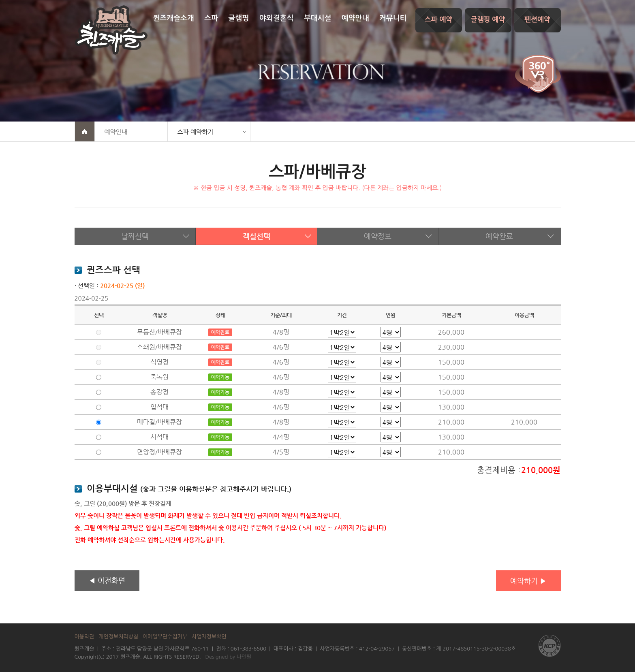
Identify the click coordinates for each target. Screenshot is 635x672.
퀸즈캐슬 (111, 30)
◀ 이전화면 (107, 580)
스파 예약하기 (196, 132)
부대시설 (318, 18)
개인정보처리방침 (118, 637)
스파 (211, 18)
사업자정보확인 (209, 637)
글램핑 (239, 18)
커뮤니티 (393, 18)
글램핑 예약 (488, 20)
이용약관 (84, 637)
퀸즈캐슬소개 (173, 18)
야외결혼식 (277, 18)
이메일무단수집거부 (165, 637)
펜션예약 (537, 20)
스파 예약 (439, 20)
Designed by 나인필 (229, 657)
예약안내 (355, 18)
